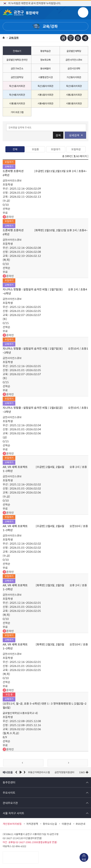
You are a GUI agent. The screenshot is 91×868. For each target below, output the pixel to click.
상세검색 (76, 135)
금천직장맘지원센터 (64, 772)
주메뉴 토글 (83, 12)
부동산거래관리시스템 (39, 772)
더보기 (87, 772)
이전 (16, 772)
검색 (58, 135)
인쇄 (78, 38)
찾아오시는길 (50, 824)
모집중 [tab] (35, 149)
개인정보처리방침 (12, 824)
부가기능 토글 (85, 38)
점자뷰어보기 (63, 38)
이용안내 (66, 824)
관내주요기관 (10, 803)
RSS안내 (81, 824)
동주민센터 (9, 782)
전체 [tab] (15, 149)
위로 (84, 859)
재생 (21, 772)
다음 (25, 772)
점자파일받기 (71, 38)
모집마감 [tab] (76, 149)
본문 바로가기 (45, 0)
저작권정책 (32, 824)
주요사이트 (9, 793)
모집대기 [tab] (56, 149)
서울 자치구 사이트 (13, 813)
